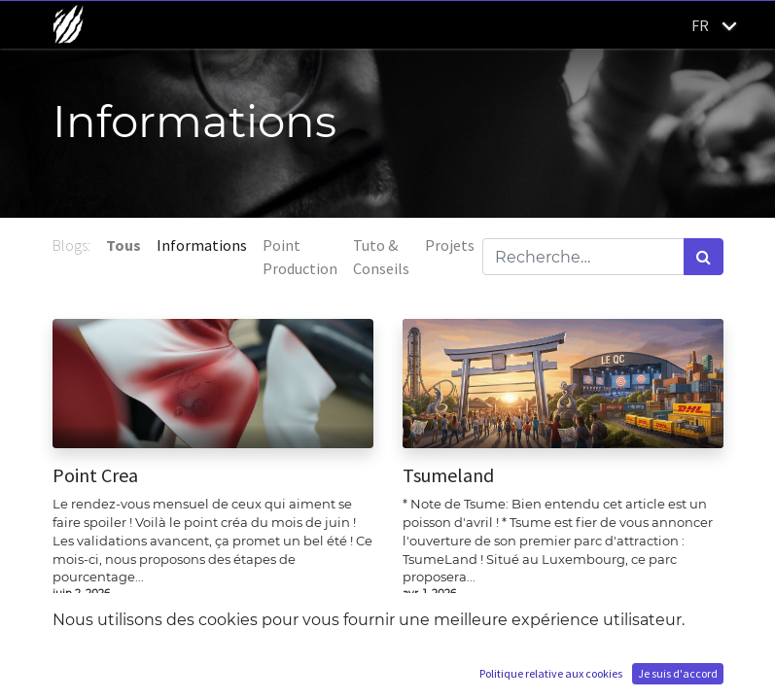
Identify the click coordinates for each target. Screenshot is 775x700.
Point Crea (95, 475)
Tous (123, 245)
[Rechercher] (704, 257)
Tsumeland (448, 475)
